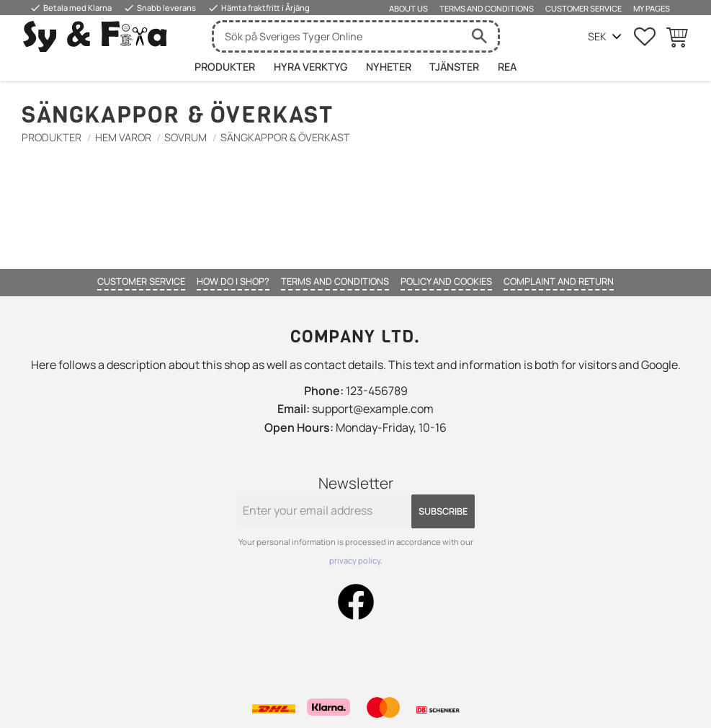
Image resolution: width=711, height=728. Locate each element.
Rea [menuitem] (507, 67)
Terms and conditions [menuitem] (487, 8)
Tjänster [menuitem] (454, 67)
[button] (645, 37)
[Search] (480, 36)
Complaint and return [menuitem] (559, 281)
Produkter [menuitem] (225, 67)
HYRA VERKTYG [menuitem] (310, 67)
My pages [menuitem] (652, 8)
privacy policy (355, 560)
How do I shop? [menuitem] (233, 281)
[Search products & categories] (338, 36)
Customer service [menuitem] (583, 8)
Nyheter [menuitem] (389, 67)
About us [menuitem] (408, 8)
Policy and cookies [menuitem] (446, 281)
